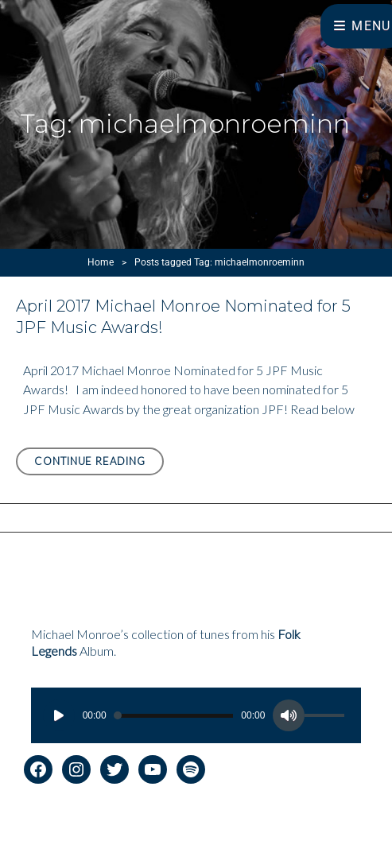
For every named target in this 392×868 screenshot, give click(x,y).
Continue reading (99, 464)
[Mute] (289, 715)
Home (101, 262)
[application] (196, 715)
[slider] (174, 716)
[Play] (59, 715)
